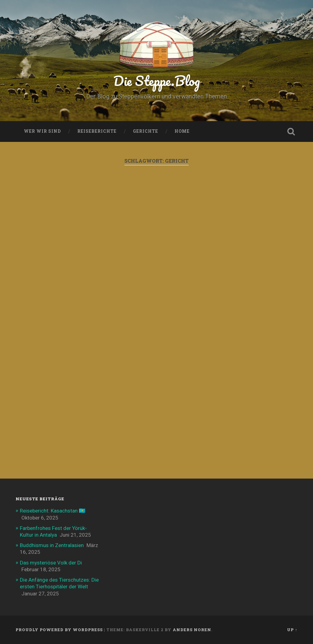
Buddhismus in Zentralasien (52, 545)
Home (182, 131)
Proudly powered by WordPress (59, 630)
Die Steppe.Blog (157, 81)
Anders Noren (192, 630)
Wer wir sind (42, 131)
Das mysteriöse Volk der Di (51, 563)
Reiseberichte (97, 131)
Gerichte (145, 131)
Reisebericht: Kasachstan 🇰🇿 (53, 511)
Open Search (291, 131)
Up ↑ (292, 630)
